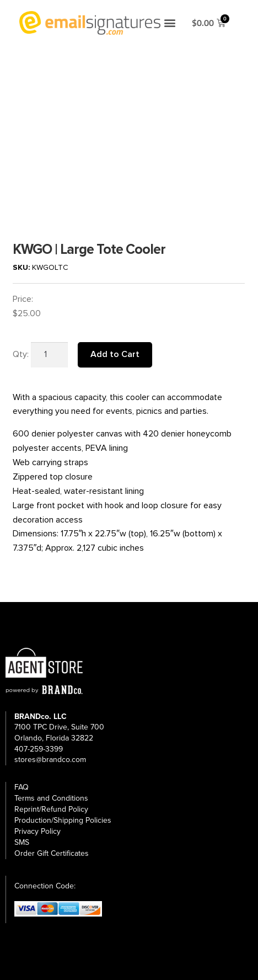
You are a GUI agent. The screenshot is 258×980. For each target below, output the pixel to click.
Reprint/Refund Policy (51, 809)
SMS (22, 842)
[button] (170, 23)
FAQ (21, 787)
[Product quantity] (50, 355)
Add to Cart (115, 354)
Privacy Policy (37, 831)
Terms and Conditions (51, 798)
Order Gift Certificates (52, 853)
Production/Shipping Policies (63, 820)
